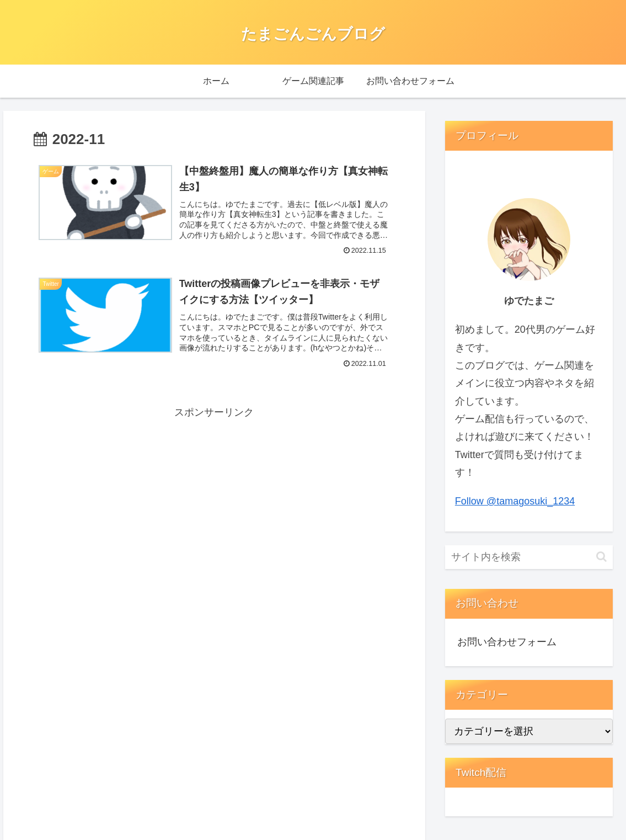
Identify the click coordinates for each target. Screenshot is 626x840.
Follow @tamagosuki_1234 (515, 501)
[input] (529, 557)
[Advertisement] (126, 499)
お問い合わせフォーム (507, 642)
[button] (601, 557)
